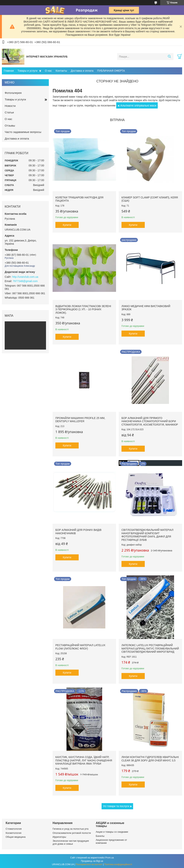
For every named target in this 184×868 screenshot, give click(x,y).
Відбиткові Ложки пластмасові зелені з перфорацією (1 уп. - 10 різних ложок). (83, 309)
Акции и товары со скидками (112, 832)
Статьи (9, 112)
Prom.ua (110, 858)
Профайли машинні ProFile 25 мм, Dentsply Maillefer (80, 420)
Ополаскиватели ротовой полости (72, 833)
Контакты (61, 71)
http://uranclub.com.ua (25, 277)
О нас (48, 71)
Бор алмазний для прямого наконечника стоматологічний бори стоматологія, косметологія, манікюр (150, 421)
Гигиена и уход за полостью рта (71, 829)
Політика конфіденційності (118, 864)
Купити (67, 225)
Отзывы (10, 126)
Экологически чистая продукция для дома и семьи (71, 842)
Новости (10, 106)
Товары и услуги (27, 71)
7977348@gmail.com (25, 281)
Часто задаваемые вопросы (23, 132)
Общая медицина (16, 837)
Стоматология (14, 829)
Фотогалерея (13, 93)
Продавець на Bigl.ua (92, 861)
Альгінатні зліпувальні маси (138, 105)
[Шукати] (169, 57)
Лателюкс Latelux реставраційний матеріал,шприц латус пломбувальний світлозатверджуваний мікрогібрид (150, 648)
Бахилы (100, 836)
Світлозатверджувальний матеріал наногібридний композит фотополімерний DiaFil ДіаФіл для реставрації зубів (147, 535)
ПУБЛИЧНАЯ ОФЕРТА (111, 71)
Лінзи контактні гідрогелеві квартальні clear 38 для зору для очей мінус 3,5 (150, 759)
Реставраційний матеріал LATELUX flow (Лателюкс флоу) (80, 647)
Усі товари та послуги (116, 806)
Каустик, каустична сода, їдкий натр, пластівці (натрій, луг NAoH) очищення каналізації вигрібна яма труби (84, 760)
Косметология (14, 833)
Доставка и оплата (82, 71)
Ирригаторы (59, 837)
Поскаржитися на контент (89, 864)
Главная (9, 71)
